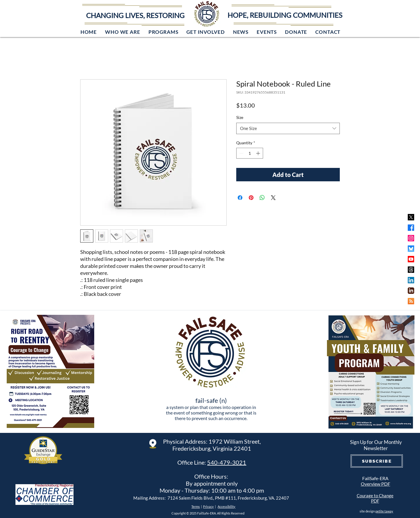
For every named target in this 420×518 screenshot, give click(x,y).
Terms (196, 506)
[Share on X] (273, 198)
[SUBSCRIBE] (377, 461)
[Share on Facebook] (240, 198)
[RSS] (411, 301)
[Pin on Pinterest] (251, 198)
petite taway (384, 511)
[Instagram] (411, 238)
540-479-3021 (227, 462)
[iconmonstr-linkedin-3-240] (411, 291)
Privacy (208, 506)
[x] (411, 217)
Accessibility (226, 506)
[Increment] (259, 153)
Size (240, 117)
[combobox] (288, 128)
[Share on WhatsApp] (262, 198)
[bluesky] (411, 249)
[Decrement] (241, 153)
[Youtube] (411, 259)
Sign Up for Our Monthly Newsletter (376, 445)
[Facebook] (411, 228)
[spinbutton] (250, 153)
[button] (123, 32)
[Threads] (411, 270)
